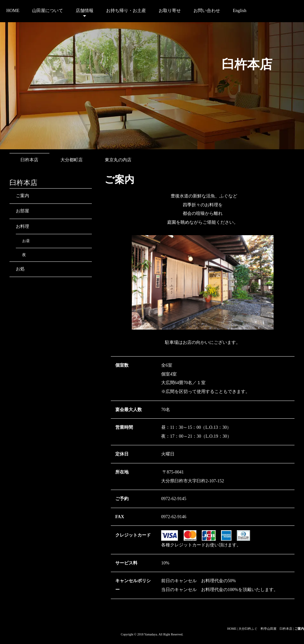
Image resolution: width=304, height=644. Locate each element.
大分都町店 (72, 160)
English (240, 11)
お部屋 (22, 211)
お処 (20, 269)
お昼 (26, 241)
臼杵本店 (29, 160)
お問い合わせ (207, 11)
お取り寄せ (170, 11)
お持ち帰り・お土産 (126, 11)
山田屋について (47, 11)
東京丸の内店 (118, 160)
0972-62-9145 (174, 499)
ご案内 (22, 196)
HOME (13, 11)
